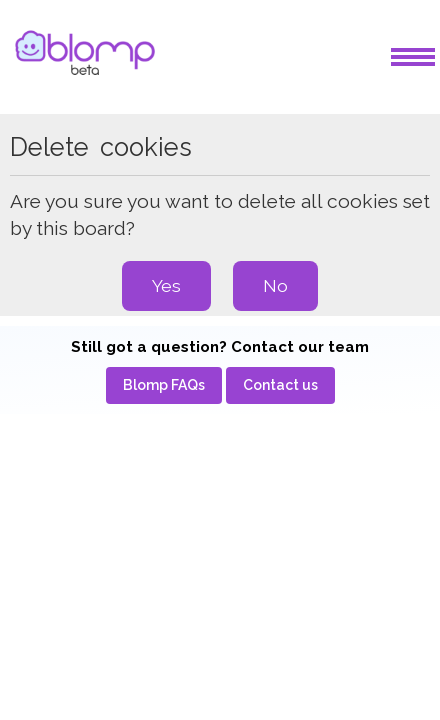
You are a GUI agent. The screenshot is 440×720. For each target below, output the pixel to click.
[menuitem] (164, 385)
